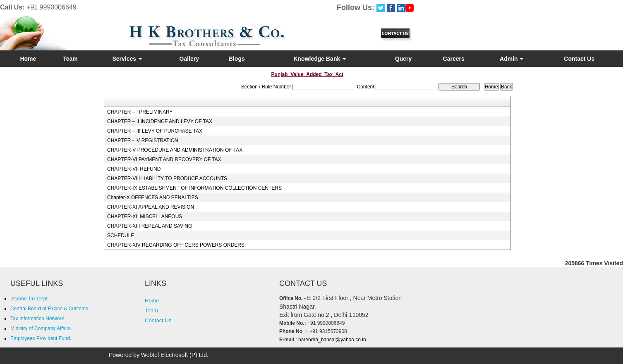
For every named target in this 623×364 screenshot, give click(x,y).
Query (403, 59)
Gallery (189, 59)
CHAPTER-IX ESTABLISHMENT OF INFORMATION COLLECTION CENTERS (194, 188)
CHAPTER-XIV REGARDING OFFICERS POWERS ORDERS (176, 245)
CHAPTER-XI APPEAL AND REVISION (151, 207)
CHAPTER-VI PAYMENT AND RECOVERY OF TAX (164, 159)
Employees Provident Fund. (41, 338)
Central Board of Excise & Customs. (50, 309)
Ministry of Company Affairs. (41, 328)
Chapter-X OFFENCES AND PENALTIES (153, 197)
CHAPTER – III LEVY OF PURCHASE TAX (155, 131)
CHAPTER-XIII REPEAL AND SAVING (150, 226)
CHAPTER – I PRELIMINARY (140, 112)
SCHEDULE (121, 236)
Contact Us (579, 59)
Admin (512, 59)
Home (28, 59)
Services (127, 59)
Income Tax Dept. (30, 299)
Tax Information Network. (38, 319)
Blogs (237, 59)
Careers (454, 59)
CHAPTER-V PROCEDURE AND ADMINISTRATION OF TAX (175, 150)
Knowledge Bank (320, 59)
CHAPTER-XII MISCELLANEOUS (145, 216)
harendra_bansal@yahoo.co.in (332, 340)
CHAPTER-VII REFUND (134, 169)
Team (70, 59)
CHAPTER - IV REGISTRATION (143, 140)
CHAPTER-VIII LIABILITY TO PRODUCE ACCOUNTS (167, 178)
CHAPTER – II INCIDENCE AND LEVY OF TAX (160, 121)
